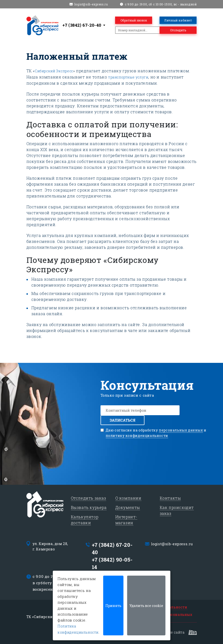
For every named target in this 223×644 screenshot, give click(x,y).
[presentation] (156, 453)
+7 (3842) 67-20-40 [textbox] (82, 25)
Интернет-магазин (126, 520)
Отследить (178, 30)
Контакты (170, 498)
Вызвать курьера (89, 507)
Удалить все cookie (146, 606)
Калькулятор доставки (85, 520)
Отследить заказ (89, 498)
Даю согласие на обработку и (156, 433)
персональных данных (181, 430)
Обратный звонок (134, 20)
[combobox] (85, 25)
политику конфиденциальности (137, 436)
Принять (113, 606)
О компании (128, 498)
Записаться (122, 420)
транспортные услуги (128, 77)
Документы (128, 507)
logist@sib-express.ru (91, 4)
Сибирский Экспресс (54, 71)
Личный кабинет (178, 20)
